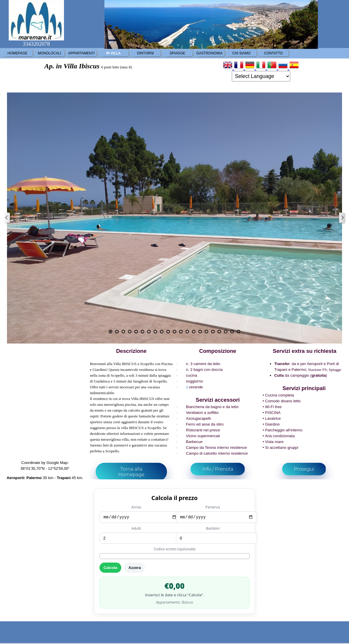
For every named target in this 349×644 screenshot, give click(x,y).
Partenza (213, 507)
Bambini (213, 529)
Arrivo (136, 507)
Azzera (135, 569)
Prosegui (304, 469)
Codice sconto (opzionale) (174, 550)
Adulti (136, 529)
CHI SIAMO (242, 53)
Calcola (110, 569)
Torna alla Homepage (131, 472)
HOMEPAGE (17, 53)
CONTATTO (273, 53)
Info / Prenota (218, 469)
